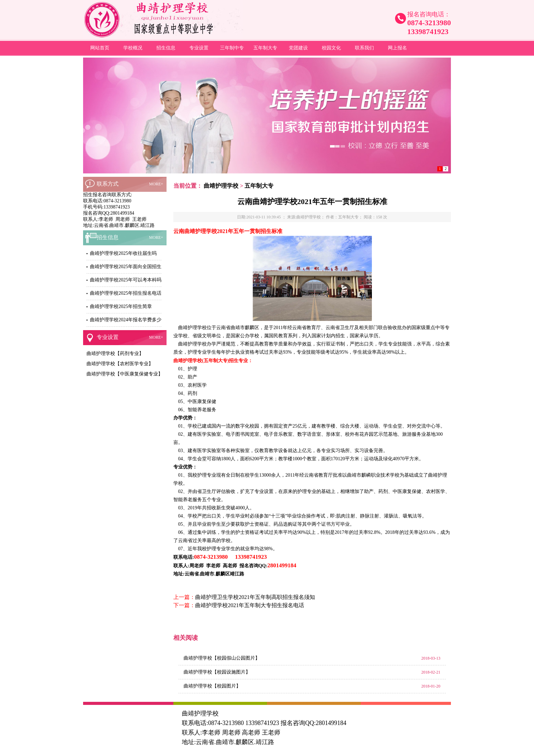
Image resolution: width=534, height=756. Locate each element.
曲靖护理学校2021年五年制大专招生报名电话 (250, 605)
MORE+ (156, 184)
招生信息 (166, 48)
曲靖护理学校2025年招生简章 (121, 306)
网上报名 (397, 48)
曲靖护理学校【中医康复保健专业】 (125, 374)
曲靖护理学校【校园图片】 (212, 686)
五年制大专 (265, 48)
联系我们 (364, 48)
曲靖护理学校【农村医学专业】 (120, 364)
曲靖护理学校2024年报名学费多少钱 (128, 320)
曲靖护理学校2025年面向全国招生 (126, 267)
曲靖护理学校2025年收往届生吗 (123, 253)
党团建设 (298, 48)
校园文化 (331, 48)
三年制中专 (232, 48)
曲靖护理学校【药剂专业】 (115, 353)
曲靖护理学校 (221, 186)
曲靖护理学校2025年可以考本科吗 (126, 280)
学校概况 (133, 48)
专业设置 (199, 48)
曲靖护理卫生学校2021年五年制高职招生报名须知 (255, 597)
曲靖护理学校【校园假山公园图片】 (222, 658)
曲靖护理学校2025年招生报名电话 (126, 293)
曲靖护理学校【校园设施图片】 (217, 672)
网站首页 (100, 48)
